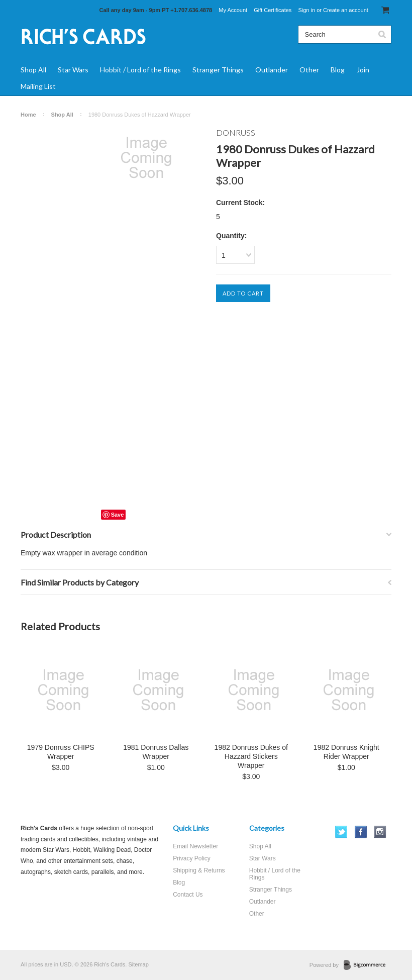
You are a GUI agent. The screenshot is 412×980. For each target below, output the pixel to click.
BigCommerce (368, 965)
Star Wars (73, 70)
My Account (233, 10)
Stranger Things (218, 70)
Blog (338, 70)
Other (309, 70)
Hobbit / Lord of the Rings (140, 70)
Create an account (346, 10)
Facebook (361, 832)
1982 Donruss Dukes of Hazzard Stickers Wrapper (251, 756)
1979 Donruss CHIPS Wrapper (61, 752)
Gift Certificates (273, 10)
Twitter (341, 832)
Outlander (272, 70)
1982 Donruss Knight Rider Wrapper (346, 752)
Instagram (380, 832)
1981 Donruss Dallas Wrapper (156, 752)
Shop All (33, 70)
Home (28, 115)
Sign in (306, 10)
